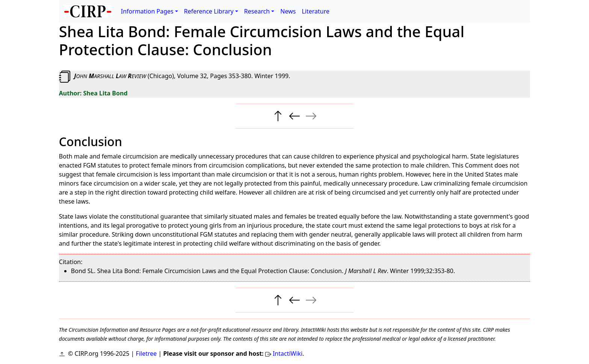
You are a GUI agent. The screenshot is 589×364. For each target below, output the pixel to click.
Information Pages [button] (147, 11)
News (288, 11)
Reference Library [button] (209, 11)
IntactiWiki (288, 353)
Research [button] (257, 11)
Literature (316, 11)
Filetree (146, 353)
